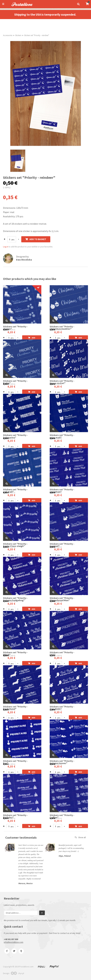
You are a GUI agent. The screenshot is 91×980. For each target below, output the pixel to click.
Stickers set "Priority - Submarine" (15, 436)
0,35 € (11, 332)
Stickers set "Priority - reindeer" (37, 35)
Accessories (8, 35)
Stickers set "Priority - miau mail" (62, 436)
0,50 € (6, 330)
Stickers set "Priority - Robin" (15, 382)
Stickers (18, 35)
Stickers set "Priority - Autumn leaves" (62, 762)
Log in (6, 247)
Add (32, 338)
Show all (80, 837)
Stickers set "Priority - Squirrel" (62, 545)
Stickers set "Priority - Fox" (15, 762)
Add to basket (36, 239)
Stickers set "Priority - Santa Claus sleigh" (15, 545)
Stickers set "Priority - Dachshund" (15, 708)
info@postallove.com (14, 942)
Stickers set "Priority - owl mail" (15, 491)
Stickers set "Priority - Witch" (15, 654)
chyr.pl (17, 973)
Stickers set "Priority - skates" (15, 328)
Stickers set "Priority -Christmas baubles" (62, 328)
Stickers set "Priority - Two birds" (62, 708)
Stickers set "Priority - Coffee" (62, 816)
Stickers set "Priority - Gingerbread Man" (62, 599)
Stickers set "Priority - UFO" (62, 654)
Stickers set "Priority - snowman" (62, 491)
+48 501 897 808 (11, 939)
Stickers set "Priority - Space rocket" (62, 382)
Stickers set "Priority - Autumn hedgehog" (15, 599)
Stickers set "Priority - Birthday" (15, 816)
